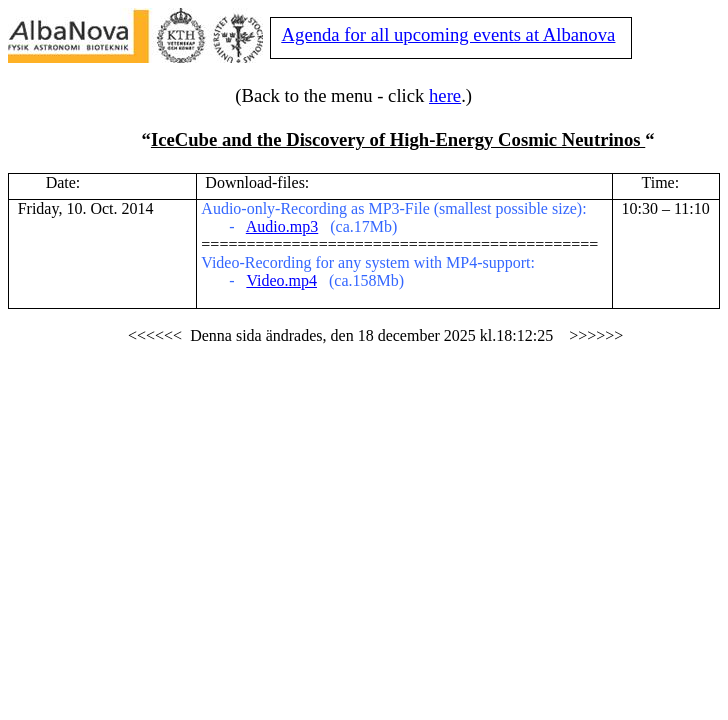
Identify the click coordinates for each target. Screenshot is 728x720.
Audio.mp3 (282, 226)
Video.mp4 (281, 280)
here (445, 95)
